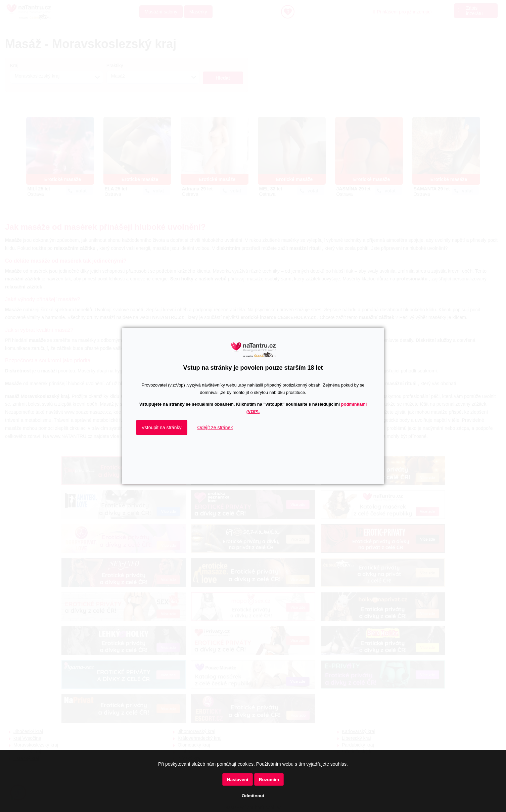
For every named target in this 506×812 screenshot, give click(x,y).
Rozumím (269, 780)
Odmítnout (253, 796)
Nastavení (238, 780)
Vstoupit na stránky (162, 427)
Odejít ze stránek (215, 427)
